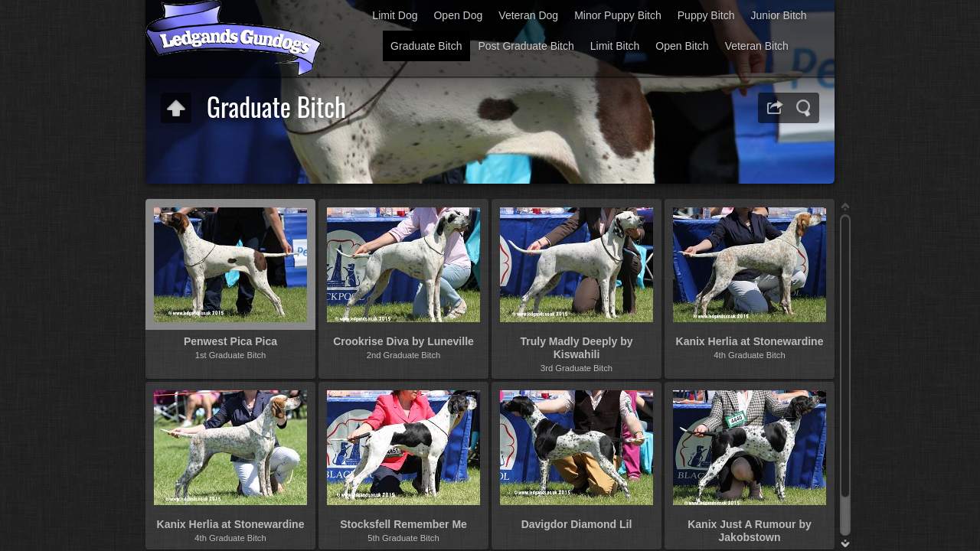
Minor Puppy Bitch (618, 15)
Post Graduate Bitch (526, 46)
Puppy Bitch (706, 15)
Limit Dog (395, 15)
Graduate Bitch (426, 46)
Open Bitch (682, 46)
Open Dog (458, 15)
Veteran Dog (528, 15)
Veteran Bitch (757, 46)
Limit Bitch (615, 46)
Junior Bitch (778, 15)
